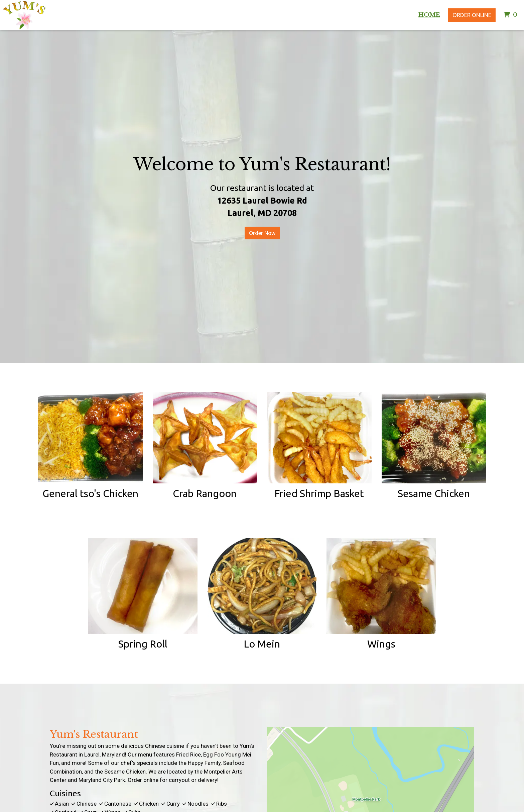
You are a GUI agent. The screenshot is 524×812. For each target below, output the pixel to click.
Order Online (472, 15)
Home (429, 15)
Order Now (262, 233)
